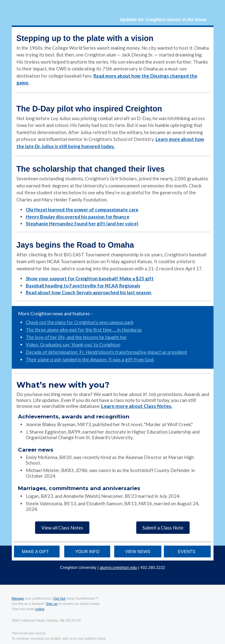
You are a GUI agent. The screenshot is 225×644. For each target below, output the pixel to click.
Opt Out (59, 598)
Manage (18, 598)
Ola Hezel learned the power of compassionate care (82, 209)
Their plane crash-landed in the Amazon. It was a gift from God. (90, 359)
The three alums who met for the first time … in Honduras (84, 330)
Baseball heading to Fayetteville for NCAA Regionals (83, 286)
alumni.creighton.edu (118, 567)
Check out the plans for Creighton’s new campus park (80, 322)
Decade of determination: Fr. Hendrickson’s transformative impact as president (106, 352)
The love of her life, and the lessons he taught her (76, 337)
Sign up (52, 604)
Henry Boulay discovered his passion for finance (78, 217)
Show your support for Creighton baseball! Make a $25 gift (90, 278)
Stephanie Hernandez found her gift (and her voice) (82, 223)
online (40, 609)
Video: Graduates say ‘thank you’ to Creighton (73, 345)
